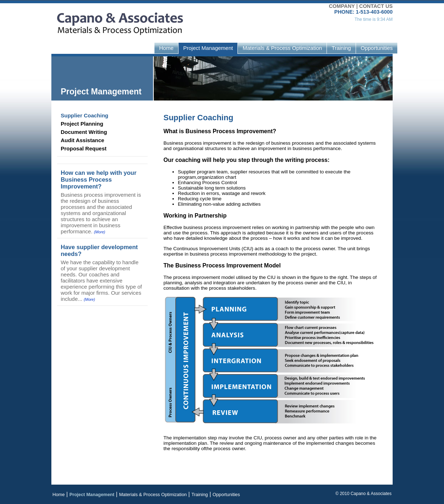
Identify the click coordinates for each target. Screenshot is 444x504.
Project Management (208, 48)
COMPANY (342, 6)
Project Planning (82, 124)
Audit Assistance (82, 140)
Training (341, 48)
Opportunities (377, 48)
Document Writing (84, 132)
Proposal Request (84, 148)
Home (166, 48)
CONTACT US (376, 6)
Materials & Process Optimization (282, 48)
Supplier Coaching (85, 115)
